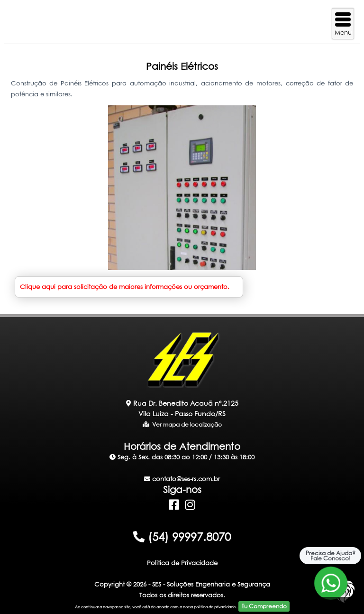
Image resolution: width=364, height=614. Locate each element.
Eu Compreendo (264, 606)
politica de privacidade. (215, 607)
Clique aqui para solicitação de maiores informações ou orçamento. (125, 287)
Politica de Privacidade (182, 563)
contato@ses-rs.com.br (182, 479)
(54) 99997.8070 (182, 537)
